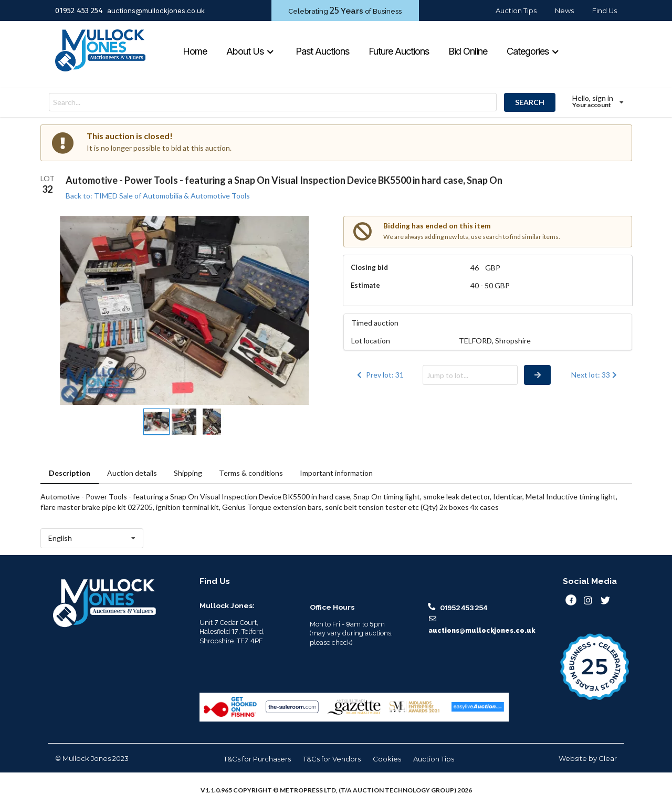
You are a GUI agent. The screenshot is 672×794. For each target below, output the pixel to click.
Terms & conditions (251, 473)
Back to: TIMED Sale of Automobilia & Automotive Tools (158, 196)
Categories (533, 51)
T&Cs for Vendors (332, 759)
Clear (608, 758)
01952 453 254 (79, 11)
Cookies (387, 759)
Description (70, 473)
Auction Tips (516, 11)
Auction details (132, 473)
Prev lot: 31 (380, 375)
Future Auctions (399, 51)
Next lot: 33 (595, 375)
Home (195, 51)
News (564, 11)
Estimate (365, 285)
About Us (250, 51)
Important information (336, 473)
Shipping (188, 473)
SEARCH (530, 102)
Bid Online (468, 51)
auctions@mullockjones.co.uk (156, 11)
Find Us (605, 11)
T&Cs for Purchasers (257, 759)
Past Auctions (322, 51)
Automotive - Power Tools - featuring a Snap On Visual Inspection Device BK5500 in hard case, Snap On (284, 180)
